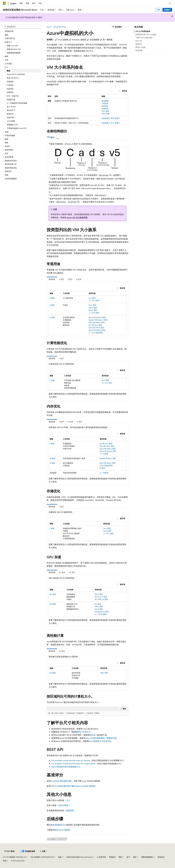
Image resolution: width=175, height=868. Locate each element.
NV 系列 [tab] (72, 572)
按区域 (92, 735)
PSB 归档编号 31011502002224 (42, 857)
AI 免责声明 (101, 857)
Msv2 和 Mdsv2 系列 (108, 463)
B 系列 (52, 305)
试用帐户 (167, 10)
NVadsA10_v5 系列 (102, 612)
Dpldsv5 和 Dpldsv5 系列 (98, 320)
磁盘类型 (70, 810)
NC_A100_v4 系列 (101, 599)
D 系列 (52, 317)
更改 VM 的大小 (84, 732)
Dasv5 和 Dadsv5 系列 (97, 330)
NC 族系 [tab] (62, 572)
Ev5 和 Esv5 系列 (106, 444)
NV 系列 (98, 604)
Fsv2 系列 (105, 380)
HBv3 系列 (104, 673)
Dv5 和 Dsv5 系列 (95, 325)
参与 (128, 857)
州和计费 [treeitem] (10, 117)
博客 (120, 857)
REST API (139, 41)
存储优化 (105, 108)
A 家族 (52, 298)
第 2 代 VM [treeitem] (11, 107)
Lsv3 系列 (107, 528)
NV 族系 (53, 604)
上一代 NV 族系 (101, 614)
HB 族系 (53, 673)
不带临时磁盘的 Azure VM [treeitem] (17, 128)
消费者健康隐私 (147, 857)
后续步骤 (139, 50)
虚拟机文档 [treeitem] (9, 31)
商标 (5, 861)
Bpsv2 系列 (93, 310)
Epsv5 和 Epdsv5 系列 (108, 451)
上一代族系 (104, 454)
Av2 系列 (92, 298)
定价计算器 (63, 805)
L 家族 (52, 528)
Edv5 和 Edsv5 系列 (107, 446)
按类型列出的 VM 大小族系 (146, 34)
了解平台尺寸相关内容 (144, 38)
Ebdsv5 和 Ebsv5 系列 (108, 458)
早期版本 (112, 857)
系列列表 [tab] (52, 279)
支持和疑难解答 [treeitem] (11, 179)
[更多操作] (126, 27)
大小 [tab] (58, 138)
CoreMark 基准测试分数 (61, 781)
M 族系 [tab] (79, 422)
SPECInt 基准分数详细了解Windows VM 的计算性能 (73, 786)
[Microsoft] (4, 3)
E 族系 (52, 444)
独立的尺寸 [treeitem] (11, 110)
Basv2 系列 (93, 308)
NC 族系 (53, 594)
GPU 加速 (105, 111)
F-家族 (52, 380)
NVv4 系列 (99, 609)
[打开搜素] (170, 3)
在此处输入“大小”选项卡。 (112, 123)
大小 (68, 800)
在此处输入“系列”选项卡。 (112, 118)
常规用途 (105, 101)
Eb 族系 (53, 458)
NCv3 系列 (99, 594)
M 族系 (52, 463)
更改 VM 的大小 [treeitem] (13, 78)
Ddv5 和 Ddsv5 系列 (96, 328)
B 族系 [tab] (70, 279)
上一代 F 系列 (107, 383)
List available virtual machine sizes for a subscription (73, 764)
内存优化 (105, 106)
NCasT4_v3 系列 (101, 597)
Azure (49, 27)
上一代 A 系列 (94, 300)
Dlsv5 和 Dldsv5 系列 (97, 322)
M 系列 (102, 468)
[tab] (48, 138)
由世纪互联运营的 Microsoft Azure (79, 857)
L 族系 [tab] (61, 507)
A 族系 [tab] (61, 279)
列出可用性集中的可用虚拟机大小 (66, 767)
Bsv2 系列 (92, 305)
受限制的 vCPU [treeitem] (13, 125)
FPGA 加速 (106, 114)
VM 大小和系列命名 (143, 31)
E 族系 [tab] (61, 422)
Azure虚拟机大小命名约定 (100, 741)
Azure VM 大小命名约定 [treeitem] (16, 74)
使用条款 (161, 857)
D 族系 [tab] (79, 279)
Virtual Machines (60, 27)
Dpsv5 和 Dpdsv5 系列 (97, 317)
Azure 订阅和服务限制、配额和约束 (101, 738)
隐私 (60, 857)
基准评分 (139, 44)
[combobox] (22, 27)
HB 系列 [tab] (62, 651)
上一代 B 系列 (94, 313)
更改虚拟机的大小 (58, 825)
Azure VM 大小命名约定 (77, 217)
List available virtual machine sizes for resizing (71, 760)
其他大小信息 (140, 47)
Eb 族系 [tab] (70, 422)
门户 (158, 10)
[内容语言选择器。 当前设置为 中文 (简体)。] (10, 851)
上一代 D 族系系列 (96, 333)
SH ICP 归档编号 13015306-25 (14, 857)
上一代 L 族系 (108, 533)
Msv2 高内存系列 (106, 466)
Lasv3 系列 (107, 531)
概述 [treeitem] (7, 35)
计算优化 (105, 103)
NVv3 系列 (99, 606)
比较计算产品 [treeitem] (10, 38)
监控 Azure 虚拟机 (62, 830)
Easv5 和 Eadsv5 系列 (108, 449)
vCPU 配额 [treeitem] (11, 121)
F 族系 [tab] (61, 358)
